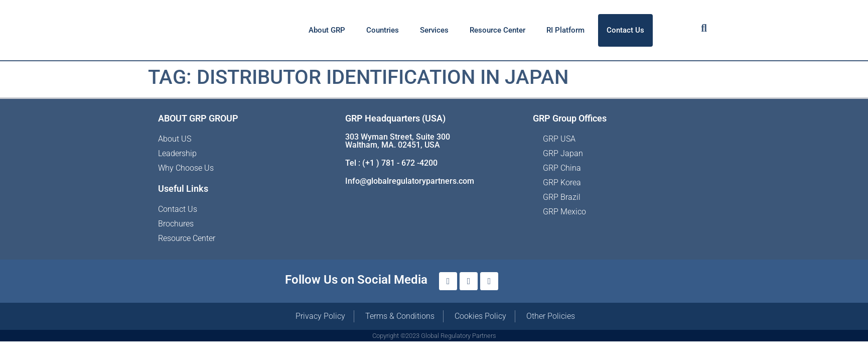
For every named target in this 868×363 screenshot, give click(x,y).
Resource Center (497, 30)
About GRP (327, 30)
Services (434, 30)
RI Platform (565, 30)
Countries (383, 30)
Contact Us (625, 30)
